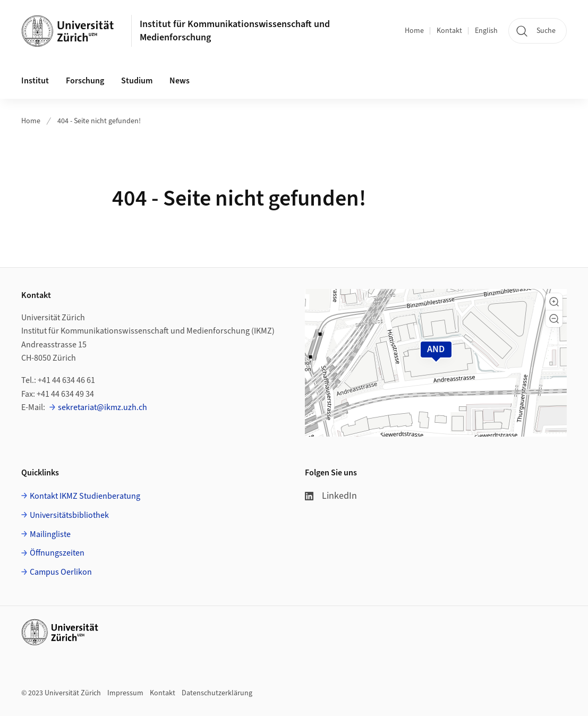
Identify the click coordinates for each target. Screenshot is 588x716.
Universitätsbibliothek (69, 515)
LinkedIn (331, 496)
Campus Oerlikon (61, 572)
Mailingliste (50, 534)
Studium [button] (137, 81)
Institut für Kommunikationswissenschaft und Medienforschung (235, 31)
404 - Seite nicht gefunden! (99, 121)
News (180, 81)
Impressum (125, 693)
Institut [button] (35, 81)
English (486, 31)
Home (414, 31)
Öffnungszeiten (57, 553)
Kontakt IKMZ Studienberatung (85, 496)
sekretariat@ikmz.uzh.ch (103, 407)
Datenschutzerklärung (217, 693)
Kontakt (449, 31)
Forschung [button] (85, 81)
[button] (554, 302)
